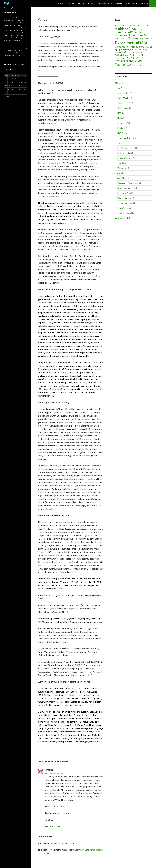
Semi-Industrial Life (126, 148)
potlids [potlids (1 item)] (142, 55)
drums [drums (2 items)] (142, 35)
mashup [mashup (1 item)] (144, 50)
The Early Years (124, 213)
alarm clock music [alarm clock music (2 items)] (130, 25)
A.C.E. (120, 88)
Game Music (123, 108)
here (40, 70)
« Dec (7, 96)
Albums (118, 83)
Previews (121, 143)
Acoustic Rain (123, 93)
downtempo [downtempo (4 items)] (123, 35)
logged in (54, 843)
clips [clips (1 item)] (136, 32)
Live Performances (125, 188)
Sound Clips (123, 208)
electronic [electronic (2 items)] (136, 39)
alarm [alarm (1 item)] (118, 25)
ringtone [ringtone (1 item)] (138, 58)
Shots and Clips (124, 153)
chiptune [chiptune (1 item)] (119, 32)
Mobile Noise (123, 128)
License (91, 3)
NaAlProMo (122, 133)
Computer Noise (125, 103)
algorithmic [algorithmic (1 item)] (144, 25)
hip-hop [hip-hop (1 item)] (119, 50)
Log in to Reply (54, 826)
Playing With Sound (126, 138)
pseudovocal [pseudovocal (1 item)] (129, 58)
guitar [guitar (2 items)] (148, 47)
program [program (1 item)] (119, 58)
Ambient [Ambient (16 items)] (125, 29)
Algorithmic (122, 178)
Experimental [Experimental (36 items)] (131, 43)
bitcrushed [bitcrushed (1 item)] (140, 29)
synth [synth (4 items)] (138, 61)
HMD (120, 118)
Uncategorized (121, 218)
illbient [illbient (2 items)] (136, 50)
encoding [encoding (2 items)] (147, 39)
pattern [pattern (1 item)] (128, 55)
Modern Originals (125, 198)
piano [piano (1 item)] (136, 55)
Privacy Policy (131, 3)
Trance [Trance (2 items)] (135, 65)
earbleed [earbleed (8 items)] (122, 38)
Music (117, 173)
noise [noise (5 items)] (119, 55)
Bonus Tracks (123, 98)
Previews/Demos (125, 203)
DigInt (8, 3)
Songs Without (124, 158)
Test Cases (122, 163)
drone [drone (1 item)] (134, 35)
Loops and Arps (124, 193)
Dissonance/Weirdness (128, 183)
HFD (119, 113)
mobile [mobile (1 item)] (130, 52)
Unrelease (122, 168)
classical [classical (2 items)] (129, 32)
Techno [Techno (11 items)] (123, 65)
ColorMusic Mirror (76, 3)
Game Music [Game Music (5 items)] (123, 47)
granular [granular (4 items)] (138, 47)
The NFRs (144, 3)
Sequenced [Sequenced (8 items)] (124, 61)
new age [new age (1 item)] (138, 52)
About (61, 3)
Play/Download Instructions (109, 3)
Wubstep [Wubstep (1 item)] (144, 65)
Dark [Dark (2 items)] (143, 32)
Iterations (122, 123)
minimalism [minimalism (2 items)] (121, 52)
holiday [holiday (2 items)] (127, 50)
